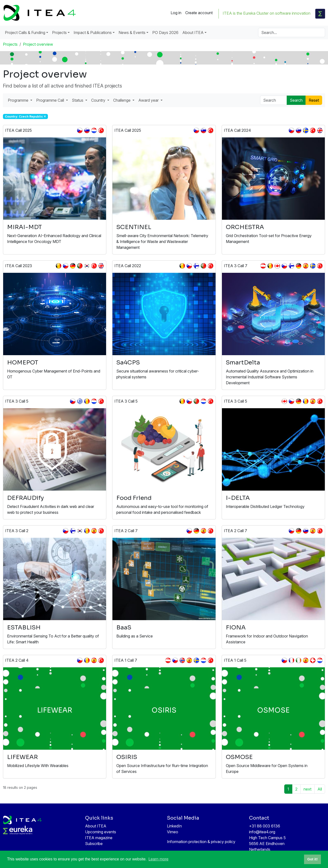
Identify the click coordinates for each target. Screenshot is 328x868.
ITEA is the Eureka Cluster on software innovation (267, 13)
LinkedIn (174, 826)
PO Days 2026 (165, 33)
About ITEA (96, 826)
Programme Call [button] (51, 100)
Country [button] (99, 100)
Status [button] (78, 100)
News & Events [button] (132, 33)
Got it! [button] (312, 859)
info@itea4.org (262, 832)
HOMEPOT (23, 363)
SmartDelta (243, 363)
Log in (176, 13)
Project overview (38, 44)
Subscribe (94, 844)
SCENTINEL (134, 227)
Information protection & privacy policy (201, 842)
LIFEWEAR (22, 757)
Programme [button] (19, 100)
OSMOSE (239, 757)
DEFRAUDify (25, 498)
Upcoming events (101, 832)
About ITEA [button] (193, 33)
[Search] (292, 33)
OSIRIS (127, 757)
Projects (10, 44)
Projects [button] (59, 33)
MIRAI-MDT (24, 227)
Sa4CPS (128, 363)
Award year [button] (149, 100)
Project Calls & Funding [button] (25, 33)
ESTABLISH (24, 627)
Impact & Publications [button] (93, 33)
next (307, 789)
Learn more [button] (158, 859)
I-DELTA (238, 498)
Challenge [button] (122, 100)
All (320, 789)
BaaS (124, 627)
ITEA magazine (99, 838)
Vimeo (173, 832)
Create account (199, 13)
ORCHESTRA (245, 227)
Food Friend (134, 498)
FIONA (236, 627)
